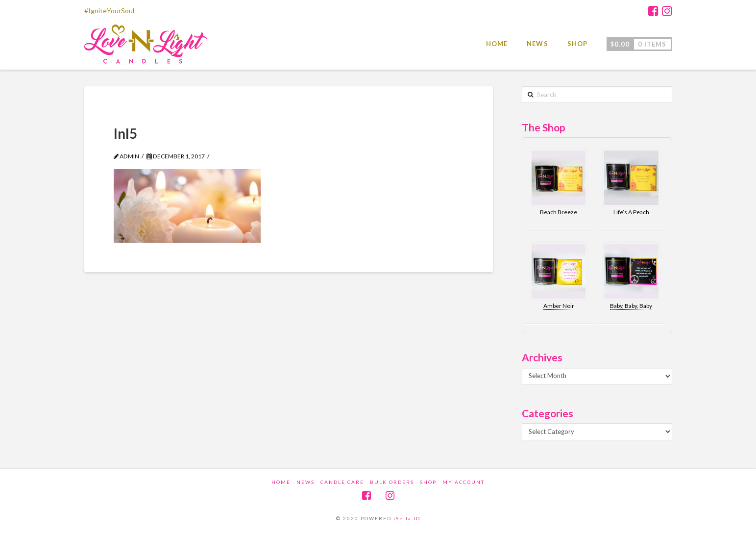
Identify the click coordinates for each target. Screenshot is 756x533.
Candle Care (342, 482)
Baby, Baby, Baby (631, 306)
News (305, 482)
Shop (428, 482)
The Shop (544, 127)
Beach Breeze (559, 212)
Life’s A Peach (631, 212)
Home (281, 482)
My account (463, 482)
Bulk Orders (392, 482)
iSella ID (407, 518)
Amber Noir (559, 306)
